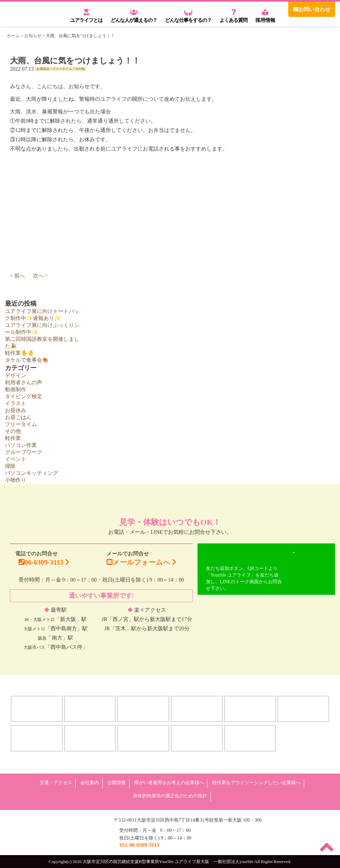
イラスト (16, 403)
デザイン (16, 375)
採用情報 (265, 16)
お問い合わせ (312, 9)
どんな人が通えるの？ (134, 16)
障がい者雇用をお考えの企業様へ (169, 782)
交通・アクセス (56, 782)
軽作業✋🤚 (20, 353)
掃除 (10, 466)
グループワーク (24, 452)
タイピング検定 (24, 396)
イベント (16, 459)
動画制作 (16, 389)
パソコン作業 (21, 445)
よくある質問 (233, 16)
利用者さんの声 (24, 382)
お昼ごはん (18, 417)
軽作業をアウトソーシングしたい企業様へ (256, 782)
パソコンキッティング (32, 473)
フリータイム (62, 69)
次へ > (40, 276)
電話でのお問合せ (44, 560)
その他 (80, 69)
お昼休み (43, 69)
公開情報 (117, 782)
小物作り (16, 480)
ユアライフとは (86, 16)
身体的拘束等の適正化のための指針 (170, 796)
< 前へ (17, 276)
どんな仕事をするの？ (188, 16)
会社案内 (90, 782)
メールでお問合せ (141, 558)
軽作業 (13, 438)
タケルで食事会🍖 (27, 360)
